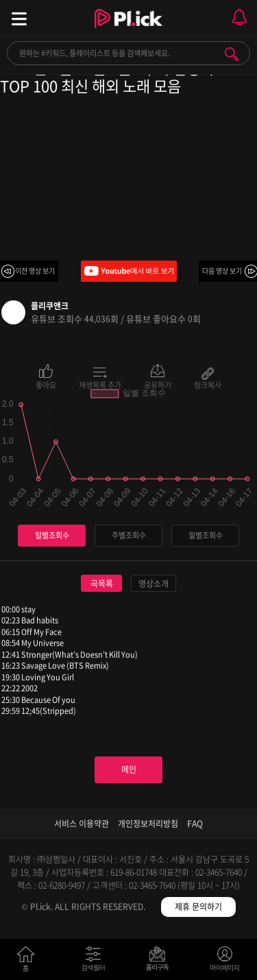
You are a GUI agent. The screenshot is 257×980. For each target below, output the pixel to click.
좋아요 (46, 384)
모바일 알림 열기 (239, 17)
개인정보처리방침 (148, 824)
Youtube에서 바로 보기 (129, 271)
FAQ (195, 824)
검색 (232, 54)
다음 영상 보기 (222, 271)
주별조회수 (129, 535)
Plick (128, 31)
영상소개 (154, 584)
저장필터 (161, 962)
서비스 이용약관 (82, 824)
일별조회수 (52, 535)
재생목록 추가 (100, 384)
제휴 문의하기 (198, 907)
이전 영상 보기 (35, 271)
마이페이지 (225, 962)
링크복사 (208, 384)
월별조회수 (206, 535)
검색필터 (96, 962)
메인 (129, 769)
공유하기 (158, 384)
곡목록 (102, 584)
